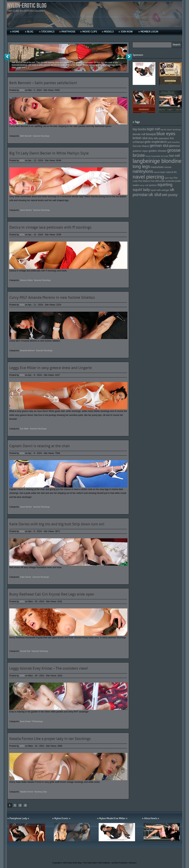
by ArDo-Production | (120, 863)
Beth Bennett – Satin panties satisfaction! (43, 83)
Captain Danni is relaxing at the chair (40, 446)
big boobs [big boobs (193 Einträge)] (139, 129)
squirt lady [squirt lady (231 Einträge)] (141, 190)
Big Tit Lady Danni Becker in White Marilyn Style (49, 153)
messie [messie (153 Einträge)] (168, 167)
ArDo (22, 90)
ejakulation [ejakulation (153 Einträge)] (164, 138)
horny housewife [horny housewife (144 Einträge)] (153, 156)
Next (129, 57)
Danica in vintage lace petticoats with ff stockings (50, 227)
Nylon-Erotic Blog (27, 6)
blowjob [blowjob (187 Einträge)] (151, 134)
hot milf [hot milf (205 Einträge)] (174, 156)
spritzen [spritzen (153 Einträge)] (153, 185)
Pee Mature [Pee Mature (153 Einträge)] (144, 181)
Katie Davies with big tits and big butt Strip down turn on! (57, 524)
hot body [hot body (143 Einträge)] (165, 156)
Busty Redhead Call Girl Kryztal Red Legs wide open (52, 594)
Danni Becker (26, 210)
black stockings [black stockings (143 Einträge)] (174, 130)
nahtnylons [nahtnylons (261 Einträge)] (143, 171)
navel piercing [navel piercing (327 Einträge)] (148, 177)
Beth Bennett (26, 136)
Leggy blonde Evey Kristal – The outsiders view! (49, 668)
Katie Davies (26, 577)
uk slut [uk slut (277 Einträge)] (155, 194)
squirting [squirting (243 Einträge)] (165, 185)
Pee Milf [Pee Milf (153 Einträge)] (155, 181)
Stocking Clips (41, 792)
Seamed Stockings (41, 136)
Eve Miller (24, 429)
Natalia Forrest (27, 792)
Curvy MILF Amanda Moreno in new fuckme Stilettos (52, 297)
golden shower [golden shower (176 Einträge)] (158, 151)
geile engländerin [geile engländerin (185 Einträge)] (156, 142)
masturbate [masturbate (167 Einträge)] (157, 167)
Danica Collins (26, 280)
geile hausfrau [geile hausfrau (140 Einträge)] (174, 142)
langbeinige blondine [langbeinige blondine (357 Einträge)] (157, 161)
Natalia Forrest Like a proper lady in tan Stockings (50, 739)
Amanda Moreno (27, 350)
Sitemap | (133, 863)
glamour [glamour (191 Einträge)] (174, 146)
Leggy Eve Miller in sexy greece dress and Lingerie (51, 368)
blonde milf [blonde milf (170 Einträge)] (139, 134)
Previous (7, 57)
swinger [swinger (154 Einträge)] (165, 190)
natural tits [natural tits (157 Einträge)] (171, 172)
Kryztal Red (25, 651)
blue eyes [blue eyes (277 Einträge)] (166, 134)
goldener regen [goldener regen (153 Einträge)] (140, 151)
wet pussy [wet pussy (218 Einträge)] (170, 195)
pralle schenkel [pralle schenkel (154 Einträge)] (167, 181)
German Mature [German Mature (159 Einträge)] (141, 146)
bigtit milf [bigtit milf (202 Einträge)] (153, 129)
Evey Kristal (25, 721)
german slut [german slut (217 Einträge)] (159, 146)
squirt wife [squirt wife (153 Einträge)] (156, 190)
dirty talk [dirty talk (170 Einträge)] (153, 138)
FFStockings (37, 721)
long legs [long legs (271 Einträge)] (141, 166)
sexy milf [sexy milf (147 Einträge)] (144, 185)
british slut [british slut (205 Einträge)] (140, 138)
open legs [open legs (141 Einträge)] (169, 178)
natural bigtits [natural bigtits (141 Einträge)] (159, 172)
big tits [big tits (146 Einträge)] (164, 129)
